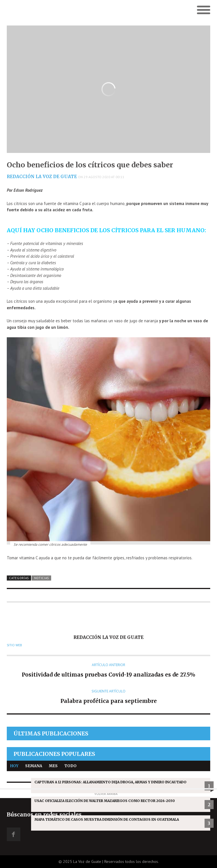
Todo (70, 766)
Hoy (14, 766)
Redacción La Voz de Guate (42, 177)
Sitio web (14, 645)
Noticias (42, 578)
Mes (53, 766)
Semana (34, 766)
